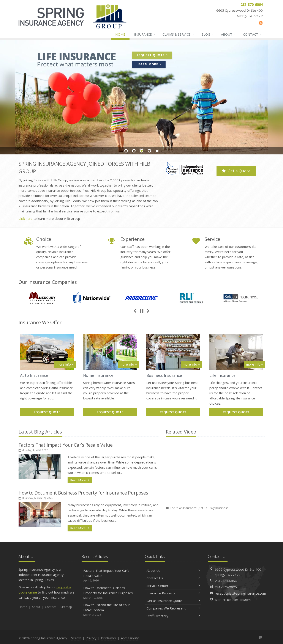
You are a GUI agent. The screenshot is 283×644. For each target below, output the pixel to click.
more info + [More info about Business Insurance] (191, 364)
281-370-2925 (226, 587)
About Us (173, 570)
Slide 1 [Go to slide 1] (126, 151)
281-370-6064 (226, 581)
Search (76, 638)
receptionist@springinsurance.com (240, 593)
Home (120, 34)
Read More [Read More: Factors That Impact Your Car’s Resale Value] (81, 480)
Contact (253, 34)
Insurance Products (173, 593)
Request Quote (154, 56)
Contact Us (173, 578)
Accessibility (130, 638)
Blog (208, 34)
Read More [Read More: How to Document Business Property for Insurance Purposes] (81, 528)
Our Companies (48, 282)
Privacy (91, 638)
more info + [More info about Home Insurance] (128, 364)
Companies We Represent (173, 608)
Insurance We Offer (40, 322)
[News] (261, 23)
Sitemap (66, 607)
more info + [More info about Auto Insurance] (65, 364)
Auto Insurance (34, 375)
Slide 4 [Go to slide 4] (149, 151)
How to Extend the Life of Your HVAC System (110, 610)
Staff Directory (173, 616)
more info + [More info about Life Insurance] (255, 364)
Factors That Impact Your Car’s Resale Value (66, 445)
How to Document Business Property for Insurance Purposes (83, 493)
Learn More (151, 65)
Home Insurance (98, 375)
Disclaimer (109, 638)
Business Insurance (164, 375)
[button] (157, 151)
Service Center (173, 586)
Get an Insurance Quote (173, 601)
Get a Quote (236, 171)
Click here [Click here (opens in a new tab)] (26, 218)
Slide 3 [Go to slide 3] (142, 151)
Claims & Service (179, 34)
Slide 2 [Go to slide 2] (134, 151)
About (229, 34)
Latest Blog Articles (40, 432)
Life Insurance (222, 375)
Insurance (145, 34)
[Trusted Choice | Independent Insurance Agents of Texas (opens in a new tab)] (185, 169)
